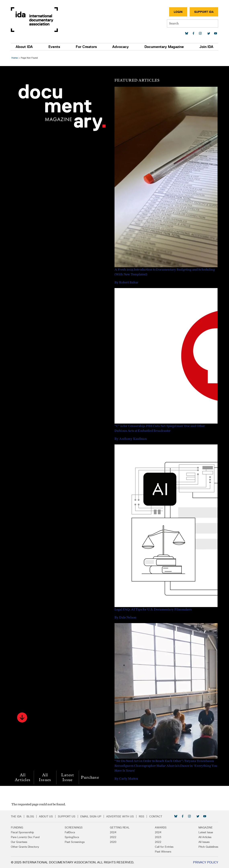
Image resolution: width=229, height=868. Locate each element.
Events (54, 47)
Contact (156, 816)
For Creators (86, 47)
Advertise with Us (120, 816)
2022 (113, 837)
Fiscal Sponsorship (23, 832)
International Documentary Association (35, 20)
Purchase (91, 777)
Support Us (67, 816)
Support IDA (203, 12)
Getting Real (120, 827)
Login (178, 12)
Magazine (205, 827)
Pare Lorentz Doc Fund (26, 837)
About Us (46, 816)
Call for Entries (164, 847)
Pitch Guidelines (208, 847)
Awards (161, 827)
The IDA (17, 816)
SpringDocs (72, 837)
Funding (17, 827)
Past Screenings (75, 842)
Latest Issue (68, 777)
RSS (142, 816)
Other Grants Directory (25, 847)
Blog (31, 816)
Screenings (74, 827)
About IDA (25, 47)
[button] (23, 717)
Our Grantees (19, 842)
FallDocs (70, 832)
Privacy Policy (205, 862)
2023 (158, 837)
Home (15, 58)
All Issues (46, 777)
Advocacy (121, 47)
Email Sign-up (91, 816)
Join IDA (206, 47)
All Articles (23, 777)
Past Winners (163, 852)
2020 (113, 842)
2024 (113, 832)
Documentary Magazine (164, 47)
